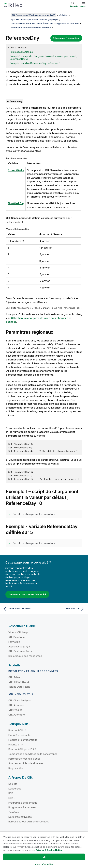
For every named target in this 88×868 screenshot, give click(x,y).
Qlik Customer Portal (20, 651)
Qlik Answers (16, 705)
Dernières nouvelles (20, 817)
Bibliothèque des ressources (25, 656)
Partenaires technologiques (24, 759)
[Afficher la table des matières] (7, 15)
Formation (14, 642)
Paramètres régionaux (21, 52)
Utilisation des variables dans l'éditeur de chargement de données (45, 23)
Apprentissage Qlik (19, 647)
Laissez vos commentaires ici (27, 594)
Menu (83, 6)
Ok (44, 857)
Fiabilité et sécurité (19, 735)
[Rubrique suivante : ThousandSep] (65, 609)
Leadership (15, 789)
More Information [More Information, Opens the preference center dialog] (44, 864)
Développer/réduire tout (66, 38)
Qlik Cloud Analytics (20, 700)
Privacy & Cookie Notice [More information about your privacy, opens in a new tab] (49, 850)
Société (13, 784)
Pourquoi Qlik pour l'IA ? (22, 749)
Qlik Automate (17, 715)
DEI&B (12, 798)
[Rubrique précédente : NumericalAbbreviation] (23, 609)
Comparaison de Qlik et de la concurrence (33, 754)
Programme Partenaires (22, 807)
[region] (44, 850)
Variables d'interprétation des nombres (31, 28)
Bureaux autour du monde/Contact (28, 822)
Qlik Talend (15, 677)
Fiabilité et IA (16, 745)
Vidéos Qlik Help (18, 632)
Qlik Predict (15, 710)
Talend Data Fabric (19, 687)
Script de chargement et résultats (34, 514)
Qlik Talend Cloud (19, 682)
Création (64, 15)
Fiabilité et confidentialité (23, 740)
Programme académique (23, 803)
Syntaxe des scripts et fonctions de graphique (35, 19)
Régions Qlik (16, 768)
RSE (11, 793)
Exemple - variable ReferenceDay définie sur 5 (35, 63)
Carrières (14, 812)
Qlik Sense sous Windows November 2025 (33, 15)
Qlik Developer (17, 637)
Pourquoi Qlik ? (17, 730)
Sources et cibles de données (26, 763)
